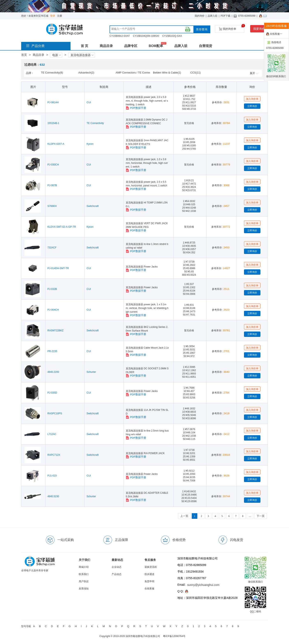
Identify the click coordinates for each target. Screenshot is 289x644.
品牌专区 (131, 46)
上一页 (184, 516)
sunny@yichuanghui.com (203, 585)
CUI (89, 102)
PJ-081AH (53, 102)
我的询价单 (232, 28)
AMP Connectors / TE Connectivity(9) (133, 73)
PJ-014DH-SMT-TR (58, 268)
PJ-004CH (53, 310)
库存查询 (202, 29)
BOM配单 (156, 46)
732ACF (52, 248)
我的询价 (200, 16)
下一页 (261, 516)
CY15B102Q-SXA (172, 36)
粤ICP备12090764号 (174, 636)
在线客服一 (274, 34)
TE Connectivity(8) (52, 73)
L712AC (52, 434)
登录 (53, 16)
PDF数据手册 (136, 108)
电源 (57, 55)
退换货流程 (151, 567)
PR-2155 (52, 351)
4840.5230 (53, 496)
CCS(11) (196, 73)
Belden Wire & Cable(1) (167, 73)
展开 (254, 73)
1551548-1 (53, 123)
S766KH (52, 206)
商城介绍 (84, 567)
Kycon (90, 144)
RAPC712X (54, 455)
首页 (24, 55)
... (250, 516)
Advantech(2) (86, 73)
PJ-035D (52, 393)
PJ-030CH (53, 165)
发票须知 (84, 589)
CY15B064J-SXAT (120, 36)
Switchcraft (93, 206)
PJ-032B (52, 289)
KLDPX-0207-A (56, 144)
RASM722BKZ (55, 331)
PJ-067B (52, 185)
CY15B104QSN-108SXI (146, 36)
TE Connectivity (95, 123)
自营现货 (206, 46)
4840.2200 (53, 372)
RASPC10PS (55, 413)
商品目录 (106, 46)
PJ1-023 (52, 476)
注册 (60, 16)
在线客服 (149, 589)
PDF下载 (225, 16)
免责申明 (149, 581)
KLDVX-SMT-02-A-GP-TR (62, 227)
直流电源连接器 (82, 55)
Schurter (91, 372)
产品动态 (117, 574)
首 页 (84, 46)
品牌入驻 (213, 16)
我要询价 (259, 29)
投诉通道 (149, 574)
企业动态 (117, 567)
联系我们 (84, 574)
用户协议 (84, 581)
